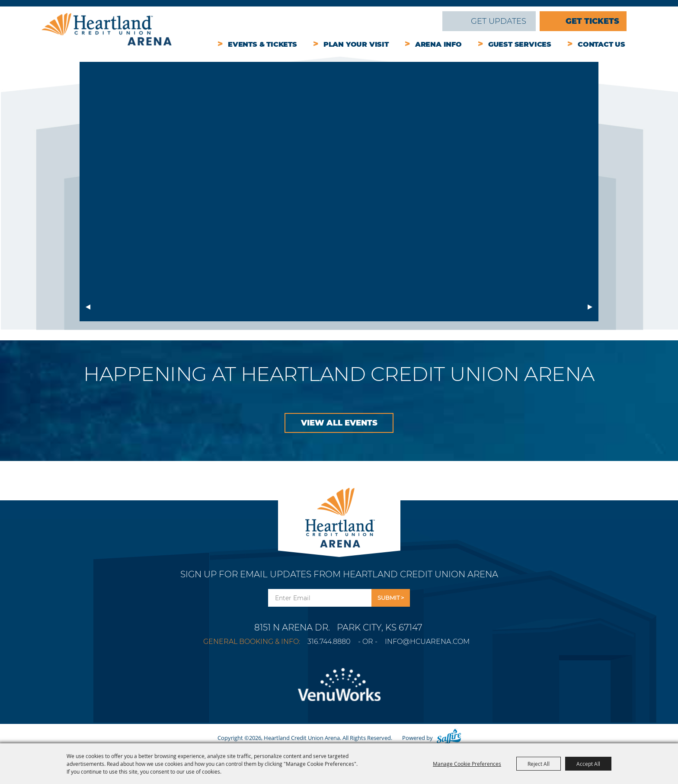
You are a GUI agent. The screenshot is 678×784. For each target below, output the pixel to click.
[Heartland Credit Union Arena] (107, 29)
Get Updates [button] (391, 598)
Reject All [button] (539, 764)
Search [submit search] (430, 21)
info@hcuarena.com (427, 642)
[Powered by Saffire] (449, 738)
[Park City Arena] (339, 515)
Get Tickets (592, 21)
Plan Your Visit (356, 44)
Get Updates (499, 21)
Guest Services (520, 44)
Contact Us (601, 44)
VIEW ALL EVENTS (339, 423)
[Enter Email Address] (320, 598)
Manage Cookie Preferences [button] (467, 764)
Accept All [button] (588, 764)
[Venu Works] (339, 690)
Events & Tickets (262, 44)
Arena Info (438, 44)
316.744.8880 (329, 642)
